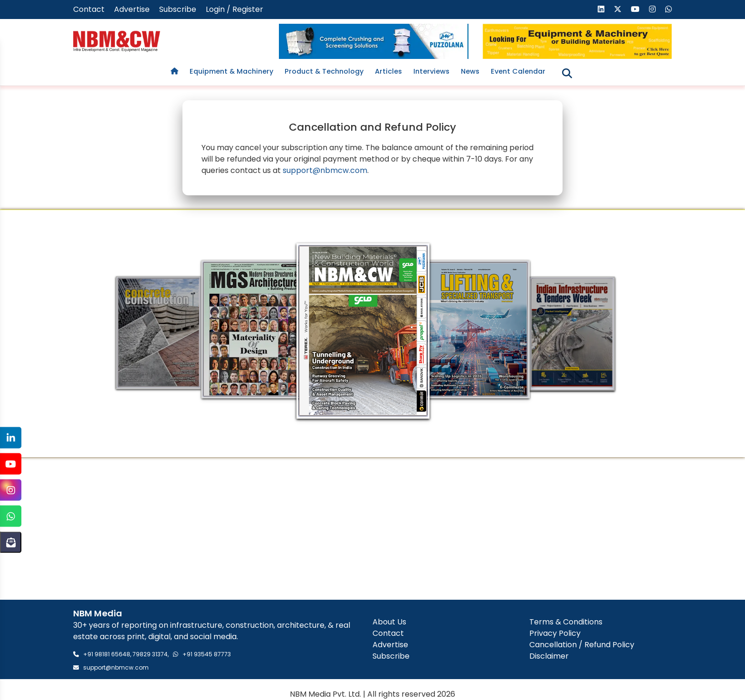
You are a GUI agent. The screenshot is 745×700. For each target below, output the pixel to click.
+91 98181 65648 (107, 654)
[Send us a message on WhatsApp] (669, 9)
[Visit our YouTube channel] (635, 9)
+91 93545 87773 (207, 654)
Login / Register (234, 9)
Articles (388, 71)
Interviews (431, 71)
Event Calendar (518, 71)
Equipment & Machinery (231, 71)
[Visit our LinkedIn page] (601, 9)
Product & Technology (324, 71)
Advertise (132, 9)
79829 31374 (150, 654)
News (470, 71)
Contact (89, 9)
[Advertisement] (372, 528)
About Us (389, 622)
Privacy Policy (555, 634)
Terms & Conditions (566, 622)
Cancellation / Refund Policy (582, 645)
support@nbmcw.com (325, 170)
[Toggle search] (567, 73)
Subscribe (178, 9)
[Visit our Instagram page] (652, 9)
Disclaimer (549, 657)
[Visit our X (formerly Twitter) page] (618, 9)
